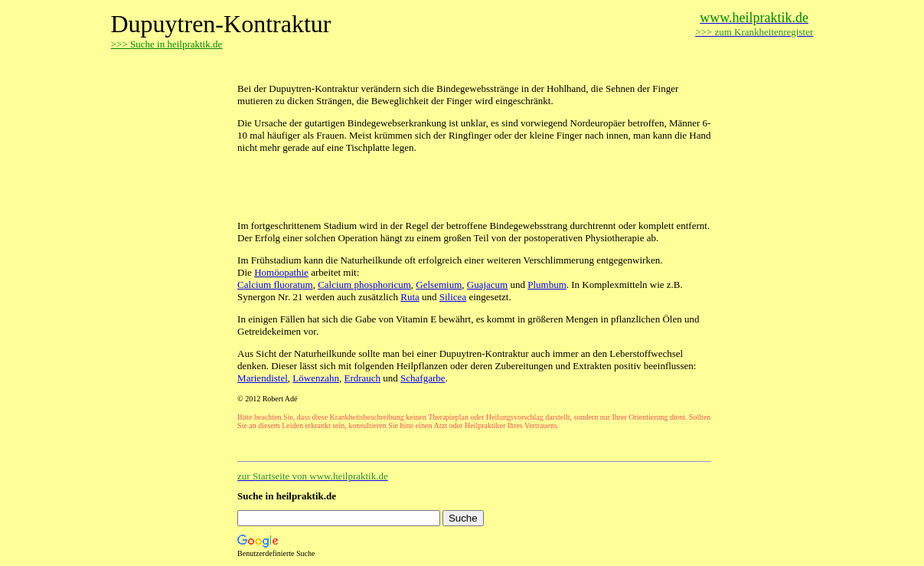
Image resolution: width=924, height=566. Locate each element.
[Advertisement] (416, 67)
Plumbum (547, 285)
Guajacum (487, 285)
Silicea (453, 297)
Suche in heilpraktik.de (287, 496)
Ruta (410, 297)
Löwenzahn (316, 378)
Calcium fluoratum (275, 285)
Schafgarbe (423, 378)
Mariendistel (263, 378)
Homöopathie (281, 272)
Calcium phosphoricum (364, 285)
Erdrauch (362, 378)
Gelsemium (439, 285)
